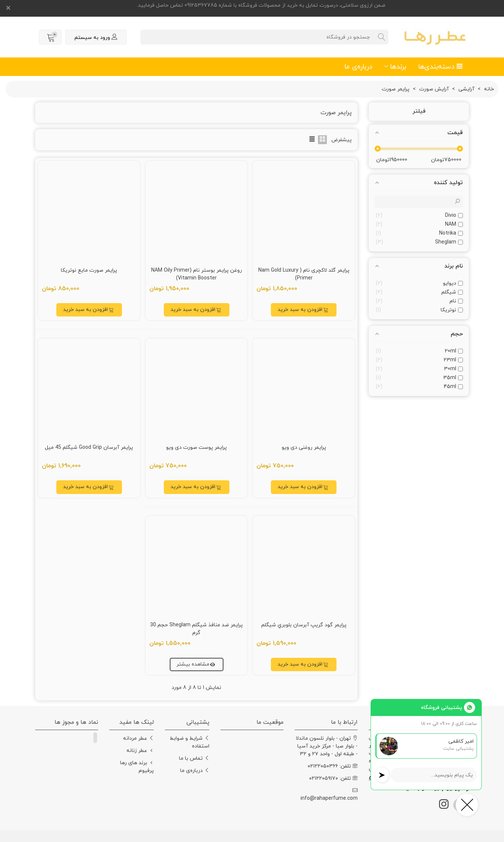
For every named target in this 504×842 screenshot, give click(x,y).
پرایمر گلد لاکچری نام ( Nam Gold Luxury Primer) (304, 274)
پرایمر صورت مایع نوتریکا (89, 270)
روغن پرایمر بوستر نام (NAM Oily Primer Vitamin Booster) (197, 274)
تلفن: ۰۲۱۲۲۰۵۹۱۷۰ (333, 778)
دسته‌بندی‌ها (440, 67)
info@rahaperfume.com (329, 794)
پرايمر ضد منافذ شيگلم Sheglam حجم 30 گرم (196, 629)
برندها (398, 67)
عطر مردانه (138, 738)
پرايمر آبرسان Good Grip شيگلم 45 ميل (89, 447)
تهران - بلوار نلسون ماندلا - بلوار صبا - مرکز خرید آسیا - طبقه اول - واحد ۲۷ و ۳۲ (327, 746)
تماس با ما (194, 758)
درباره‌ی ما (358, 67)
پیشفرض (341, 140)
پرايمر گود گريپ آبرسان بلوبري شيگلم (304, 625)
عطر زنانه (140, 751)
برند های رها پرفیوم (137, 767)
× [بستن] (8, 9)
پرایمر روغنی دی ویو (304, 447)
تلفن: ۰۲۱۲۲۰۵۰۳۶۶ (333, 766)
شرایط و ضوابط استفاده (190, 742)
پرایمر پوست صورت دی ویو (196, 447)
